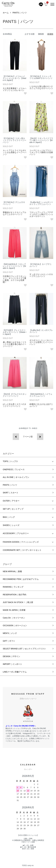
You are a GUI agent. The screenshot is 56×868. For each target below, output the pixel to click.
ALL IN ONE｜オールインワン (16, 477)
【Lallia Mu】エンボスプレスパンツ (41, 331)
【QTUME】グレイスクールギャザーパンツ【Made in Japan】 (15, 332)
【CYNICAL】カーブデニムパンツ (41, 265)
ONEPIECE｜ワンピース (14, 469)
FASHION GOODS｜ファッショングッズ (21, 542)
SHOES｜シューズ (11, 525)
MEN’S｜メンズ (10, 633)
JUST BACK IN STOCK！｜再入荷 (18, 602)
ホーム (6, 13)
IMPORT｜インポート (12, 664)
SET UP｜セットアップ (13, 509)
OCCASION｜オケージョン (15, 625)
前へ (16, 437)
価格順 (41, 34)
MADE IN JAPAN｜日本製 (14, 610)
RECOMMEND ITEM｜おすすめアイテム (21, 579)
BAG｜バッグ (9, 517)
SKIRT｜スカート (11, 493)
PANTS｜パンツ (20, 13)
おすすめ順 (30, 34)
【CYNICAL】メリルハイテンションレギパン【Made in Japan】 (14, 78)
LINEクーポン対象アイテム (15, 672)
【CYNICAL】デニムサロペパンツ (14, 203)
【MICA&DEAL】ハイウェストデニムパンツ (41, 395)
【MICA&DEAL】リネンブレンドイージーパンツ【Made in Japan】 (14, 266)
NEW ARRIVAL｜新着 (12, 571)
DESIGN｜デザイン (11, 656)
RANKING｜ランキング (13, 587)
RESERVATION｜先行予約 (15, 595)
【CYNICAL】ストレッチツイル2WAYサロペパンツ (41, 77)
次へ (40, 437)
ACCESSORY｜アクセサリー (16, 533)
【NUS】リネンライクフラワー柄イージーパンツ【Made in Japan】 (41, 140)
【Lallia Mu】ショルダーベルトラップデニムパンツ (41, 203)
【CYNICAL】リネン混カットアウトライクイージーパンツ (15, 140)
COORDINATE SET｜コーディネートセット (22, 550)
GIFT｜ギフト (9, 641)
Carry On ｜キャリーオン (14, 618)
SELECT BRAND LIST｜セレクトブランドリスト (24, 649)
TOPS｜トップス (10, 461)
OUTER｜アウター (11, 501)
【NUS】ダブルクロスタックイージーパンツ (15, 395)
